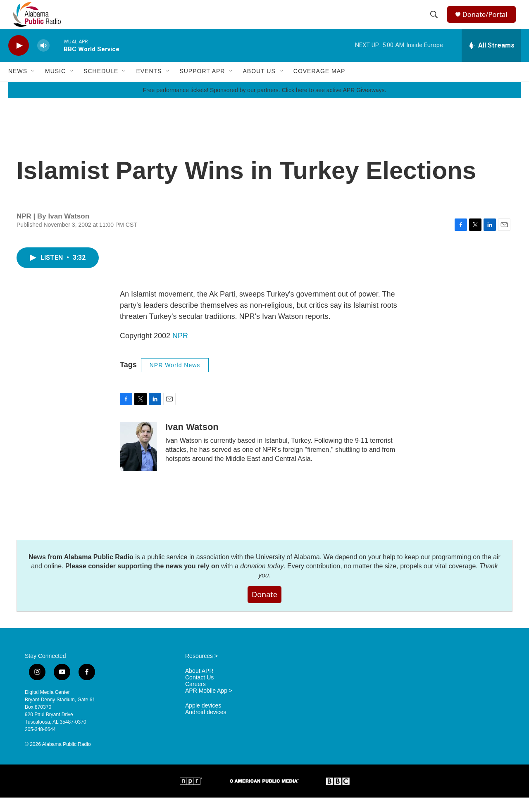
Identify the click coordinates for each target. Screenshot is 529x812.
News (18, 86)
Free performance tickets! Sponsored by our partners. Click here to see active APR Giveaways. (264, 104)
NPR (180, 350)
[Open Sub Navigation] (33, 86)
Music (55, 86)
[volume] (43, 60)
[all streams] (491, 60)
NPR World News (175, 380)
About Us (259, 86)
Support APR (202, 86)
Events (149, 86)
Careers (195, 699)
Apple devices (203, 720)
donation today (262, 581)
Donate (264, 609)
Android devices (206, 727)
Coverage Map (319, 86)
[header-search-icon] (435, 22)
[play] (19, 60)
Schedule (101, 86)
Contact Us (199, 692)
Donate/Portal (488, 22)
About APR (199, 685)
